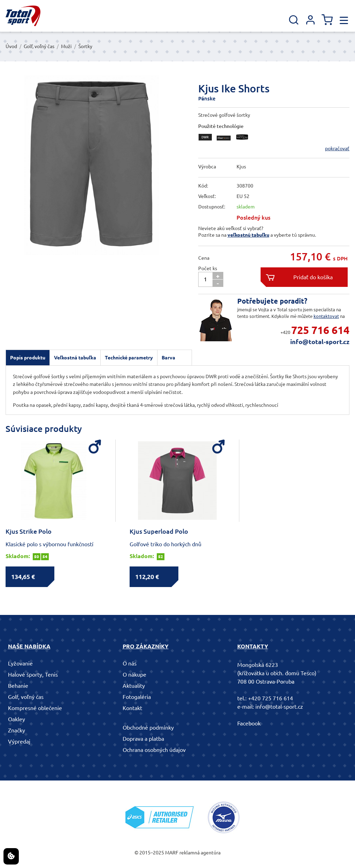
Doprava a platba (143, 739)
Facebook (249, 723)
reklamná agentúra (200, 853)
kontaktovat (326, 316)
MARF (172, 853)
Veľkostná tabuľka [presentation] (75, 358)
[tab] (28, 358)
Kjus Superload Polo (159, 531)
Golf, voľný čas (39, 46)
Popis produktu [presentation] (28, 358)
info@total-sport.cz (320, 342)
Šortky (85, 46)
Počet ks (208, 268)
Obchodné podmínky (148, 728)
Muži (66, 46)
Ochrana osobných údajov (154, 750)
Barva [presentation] (168, 358)
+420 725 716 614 (271, 698)
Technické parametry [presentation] (129, 358)
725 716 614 (320, 330)
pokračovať (337, 149)
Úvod (11, 46)
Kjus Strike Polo (29, 531)
